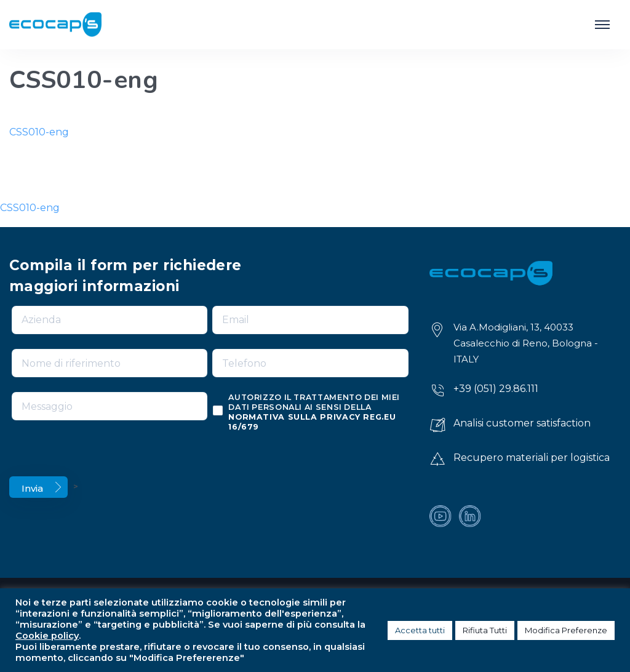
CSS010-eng (39, 132)
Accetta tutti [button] (420, 630)
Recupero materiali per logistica (532, 458)
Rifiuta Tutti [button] (485, 630)
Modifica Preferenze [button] (566, 630)
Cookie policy (47, 636)
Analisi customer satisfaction (522, 423)
